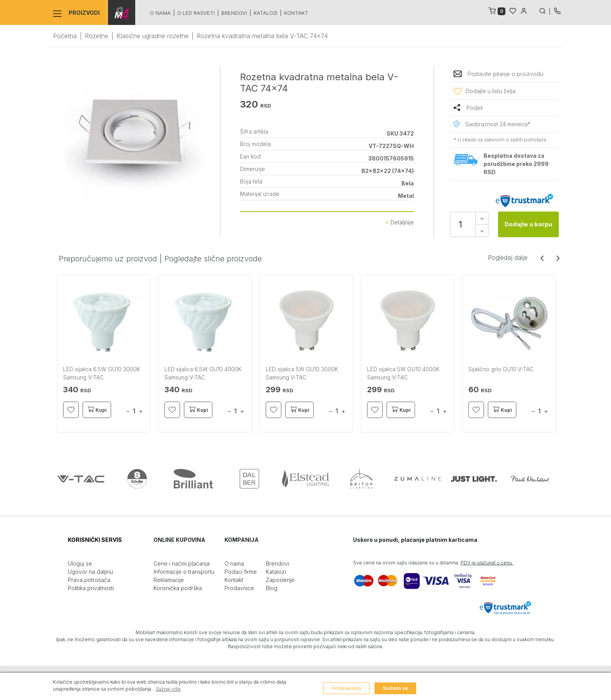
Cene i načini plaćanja (182, 563)
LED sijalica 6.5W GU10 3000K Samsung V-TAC (102, 373)
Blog (272, 588)
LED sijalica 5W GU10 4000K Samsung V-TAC (403, 373)
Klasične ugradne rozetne (153, 36)
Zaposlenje (280, 580)
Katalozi (265, 13)
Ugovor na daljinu (90, 572)
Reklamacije (169, 580)
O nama (160, 13)
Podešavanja (346, 688)
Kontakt (296, 13)
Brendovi (234, 13)
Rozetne (97, 36)
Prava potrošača (89, 580)
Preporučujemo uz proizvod (108, 259)
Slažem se (395, 688)
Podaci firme (241, 572)
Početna (65, 36)
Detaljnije (400, 222)
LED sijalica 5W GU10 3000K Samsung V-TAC (302, 373)
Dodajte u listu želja (491, 91)
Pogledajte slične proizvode (213, 259)
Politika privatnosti (91, 588)
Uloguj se (80, 563)
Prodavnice (239, 588)
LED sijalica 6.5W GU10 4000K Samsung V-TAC (203, 373)
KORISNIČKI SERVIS (95, 540)
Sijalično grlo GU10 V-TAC (501, 369)
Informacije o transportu (184, 572)
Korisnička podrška (178, 588)
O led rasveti (196, 13)
